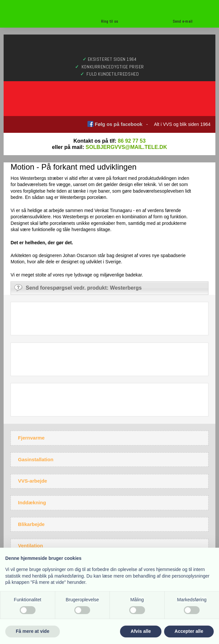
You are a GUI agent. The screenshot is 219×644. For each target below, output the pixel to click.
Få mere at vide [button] (33, 631)
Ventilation (31, 546)
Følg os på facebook (119, 124)
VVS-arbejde (33, 481)
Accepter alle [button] (189, 631)
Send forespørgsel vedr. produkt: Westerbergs (78, 288)
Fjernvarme (31, 438)
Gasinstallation (36, 459)
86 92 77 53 (132, 141)
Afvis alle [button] (141, 631)
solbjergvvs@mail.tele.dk (126, 147)
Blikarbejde (31, 524)
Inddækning (32, 502)
